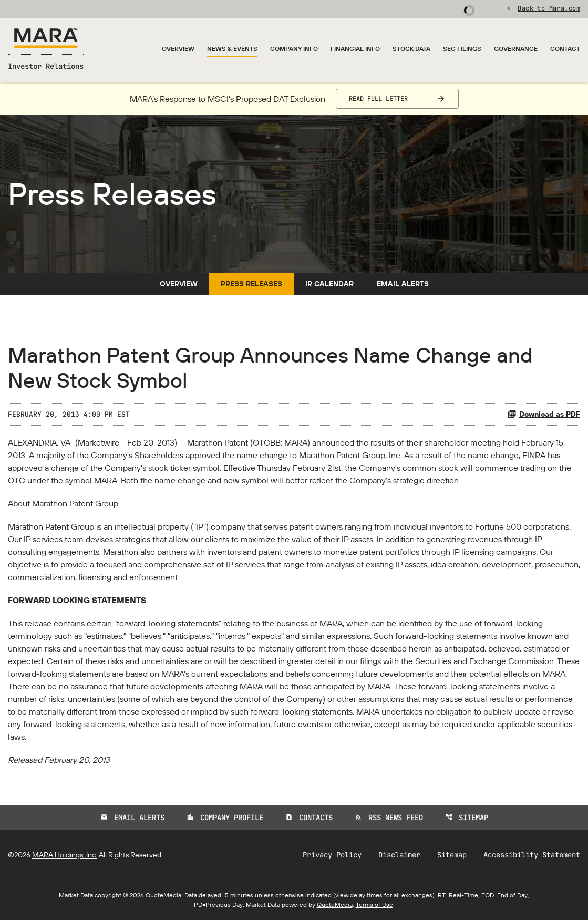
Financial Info (355, 49)
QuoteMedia (163, 895)
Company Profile (225, 818)
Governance (516, 49)
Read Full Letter (378, 99)
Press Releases (251, 284)
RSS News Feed (389, 818)
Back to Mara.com (549, 8)
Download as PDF (544, 414)
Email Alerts (403, 284)
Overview (178, 49)
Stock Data (411, 49)
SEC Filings (462, 49)
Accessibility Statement (532, 855)
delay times (366, 895)
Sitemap (467, 818)
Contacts (309, 818)
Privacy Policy (332, 855)
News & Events (232, 49)
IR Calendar (329, 284)
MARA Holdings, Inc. (65, 855)
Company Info (294, 49)
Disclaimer (399, 855)
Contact (565, 49)
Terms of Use (374, 905)
